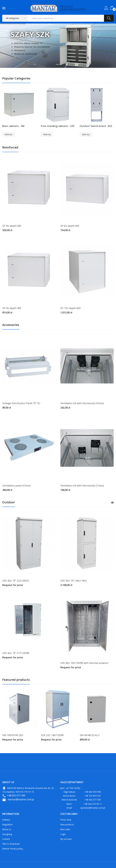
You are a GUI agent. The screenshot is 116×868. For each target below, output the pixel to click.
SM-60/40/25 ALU (90, 735)
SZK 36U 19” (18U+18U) (74, 581)
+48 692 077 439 (16, 795)
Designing (7, 834)
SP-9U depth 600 (12, 226)
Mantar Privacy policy (13, 849)
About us (7, 829)
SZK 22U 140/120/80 (52, 735)
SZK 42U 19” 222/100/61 (16, 581)
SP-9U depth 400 (12, 308)
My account (66, 839)
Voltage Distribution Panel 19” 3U (21, 403)
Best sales (65, 829)
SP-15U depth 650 (70, 308)
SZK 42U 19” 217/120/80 (16, 653)
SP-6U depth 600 (70, 226)
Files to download (11, 844)
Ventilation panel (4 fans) (17, 486)
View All (8, 134)
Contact (6, 839)
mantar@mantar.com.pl (21, 799)
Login (63, 834)
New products (67, 825)
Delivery (6, 820)
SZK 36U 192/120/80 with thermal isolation (84, 663)
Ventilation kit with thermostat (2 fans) (82, 486)
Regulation (7, 825)
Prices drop (66, 820)
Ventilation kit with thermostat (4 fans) (82, 403)
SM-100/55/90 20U (13, 735)
